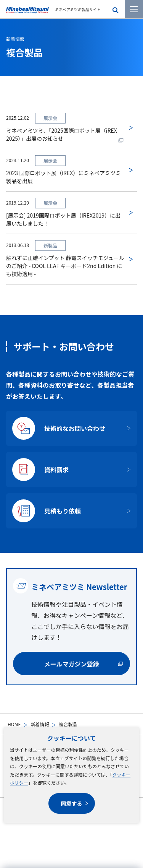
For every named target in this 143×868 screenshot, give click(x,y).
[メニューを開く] (134, 9)
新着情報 (40, 724)
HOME (14, 724)
